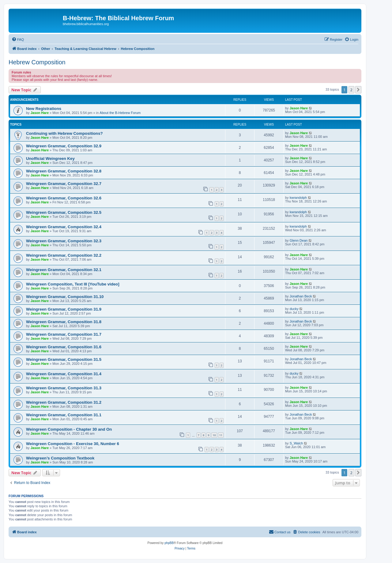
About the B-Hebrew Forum (120, 113)
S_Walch (296, 443)
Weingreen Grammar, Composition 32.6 (64, 198)
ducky (294, 309)
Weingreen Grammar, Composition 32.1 (64, 270)
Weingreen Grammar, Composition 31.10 (65, 297)
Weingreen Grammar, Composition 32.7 (64, 184)
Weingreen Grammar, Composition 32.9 (64, 146)
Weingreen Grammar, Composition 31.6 (64, 347)
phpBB (169, 543)
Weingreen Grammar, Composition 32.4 (64, 227)
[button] (358, 90)
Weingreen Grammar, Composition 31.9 (64, 309)
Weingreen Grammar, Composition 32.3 (64, 241)
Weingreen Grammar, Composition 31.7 (64, 334)
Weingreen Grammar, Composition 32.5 (64, 212)
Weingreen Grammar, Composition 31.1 (64, 415)
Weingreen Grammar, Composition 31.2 (64, 402)
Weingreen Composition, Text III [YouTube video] (73, 284)
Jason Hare (40, 113)
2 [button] (351, 90)
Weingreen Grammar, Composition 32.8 (64, 171)
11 (221, 435)
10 (214, 435)
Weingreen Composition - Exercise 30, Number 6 (73, 444)
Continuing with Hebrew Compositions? (64, 133)
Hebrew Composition (37, 62)
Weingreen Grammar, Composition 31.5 (64, 359)
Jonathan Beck (301, 296)
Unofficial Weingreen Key (50, 159)
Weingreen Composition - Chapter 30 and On (69, 429)
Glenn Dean (299, 240)
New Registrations (44, 109)
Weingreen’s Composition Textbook (60, 458)
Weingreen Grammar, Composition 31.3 (64, 388)
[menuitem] (18, 40)
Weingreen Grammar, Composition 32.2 (64, 255)
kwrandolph (298, 198)
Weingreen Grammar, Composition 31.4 (64, 374)
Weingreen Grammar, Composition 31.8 (64, 322)
